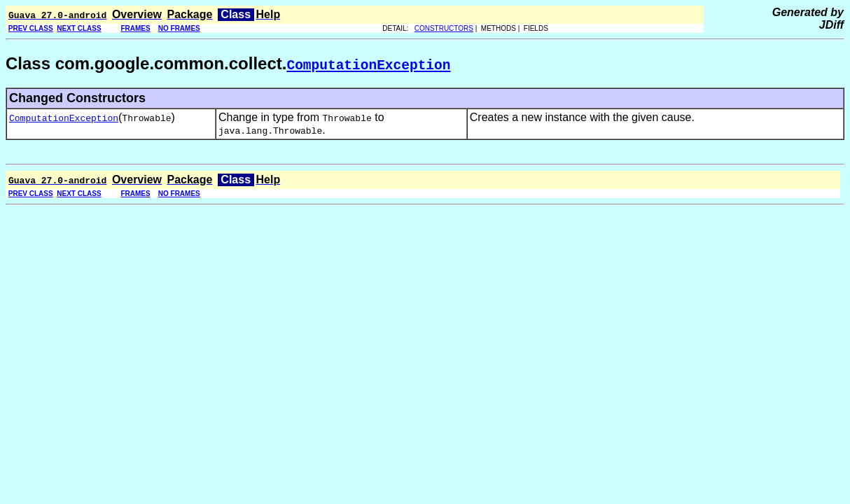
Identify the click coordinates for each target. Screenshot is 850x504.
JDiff (831, 25)
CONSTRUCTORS (444, 28)
